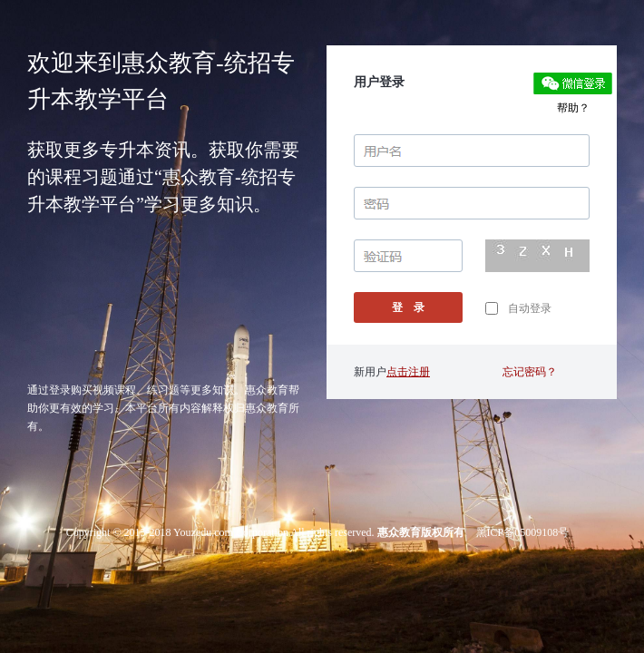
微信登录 (573, 83)
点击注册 (408, 372)
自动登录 (518, 308)
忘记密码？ (530, 372)
